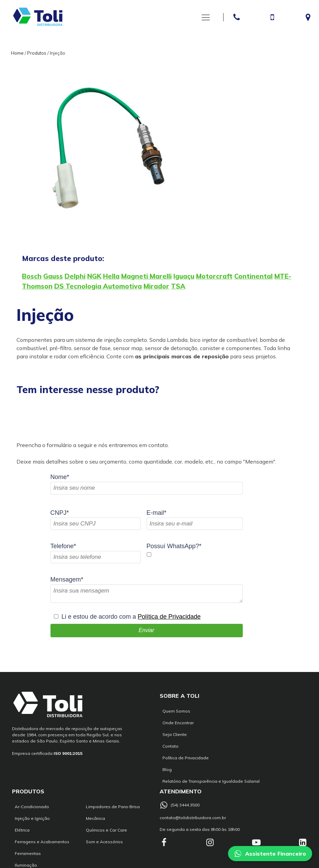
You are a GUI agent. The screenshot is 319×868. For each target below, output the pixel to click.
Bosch (32, 276)
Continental (253, 276)
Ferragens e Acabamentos (42, 842)
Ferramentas (28, 853)
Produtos (37, 53)
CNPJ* (60, 513)
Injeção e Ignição (32, 818)
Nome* (60, 477)
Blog (167, 769)
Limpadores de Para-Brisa (113, 807)
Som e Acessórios (104, 842)
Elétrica (22, 830)
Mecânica (95, 818)
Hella (111, 276)
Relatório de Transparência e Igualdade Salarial (211, 781)
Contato (170, 746)
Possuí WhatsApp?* (174, 546)
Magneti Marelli (146, 276)
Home (17, 53)
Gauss (53, 276)
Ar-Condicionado (32, 807)
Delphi (75, 276)
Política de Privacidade (169, 617)
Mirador (156, 286)
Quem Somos (176, 711)
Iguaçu (184, 276)
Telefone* (63, 546)
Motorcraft (214, 276)
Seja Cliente (175, 734)
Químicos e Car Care (106, 830)
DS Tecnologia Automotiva (98, 286)
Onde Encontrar (178, 723)
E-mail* (157, 513)
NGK (94, 276)
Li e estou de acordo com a (131, 617)
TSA (178, 286)
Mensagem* (67, 579)
